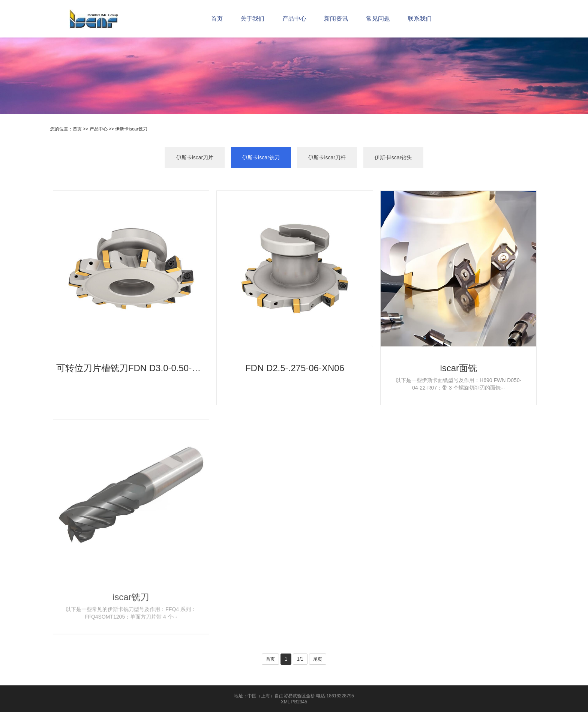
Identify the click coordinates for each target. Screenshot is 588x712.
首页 (77, 129)
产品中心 (99, 129)
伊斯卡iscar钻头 (393, 159)
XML (285, 702)
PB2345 (299, 702)
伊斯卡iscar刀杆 (327, 159)
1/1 (300, 659)
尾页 (318, 659)
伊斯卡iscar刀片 (195, 159)
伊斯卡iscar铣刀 (131, 129)
